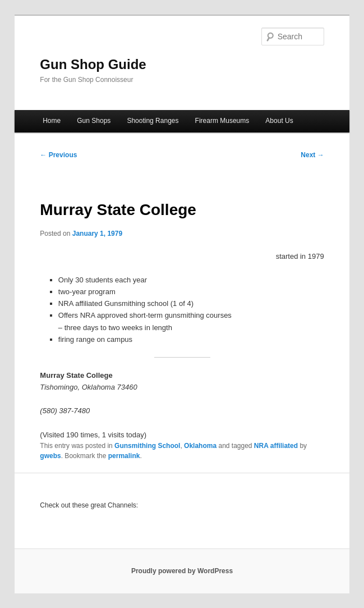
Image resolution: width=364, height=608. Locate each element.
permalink (124, 456)
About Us (279, 121)
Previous (58, 155)
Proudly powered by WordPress (182, 571)
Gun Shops (94, 121)
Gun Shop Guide (93, 64)
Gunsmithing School (147, 446)
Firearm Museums (222, 121)
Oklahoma (200, 446)
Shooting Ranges (153, 121)
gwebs (50, 456)
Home (52, 121)
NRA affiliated (276, 446)
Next (312, 155)
